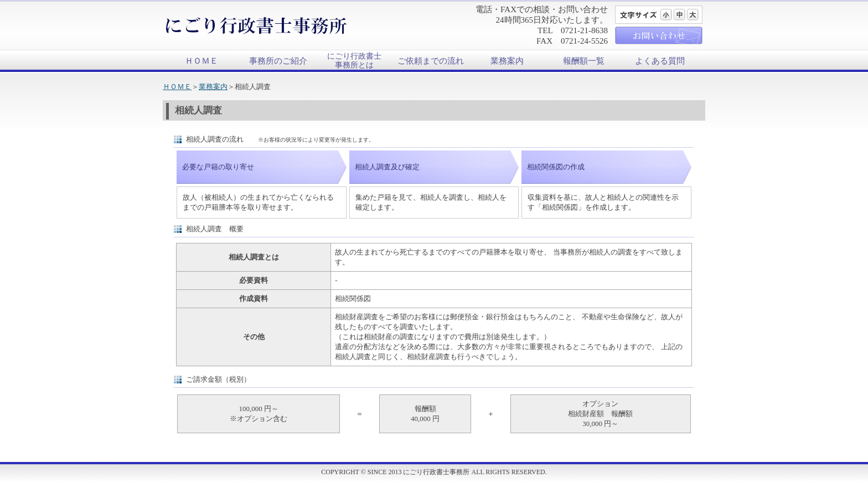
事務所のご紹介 (278, 61)
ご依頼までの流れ (431, 61)
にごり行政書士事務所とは (354, 61)
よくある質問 (660, 61)
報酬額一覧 (584, 61)
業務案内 (507, 61)
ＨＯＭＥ (201, 61)
